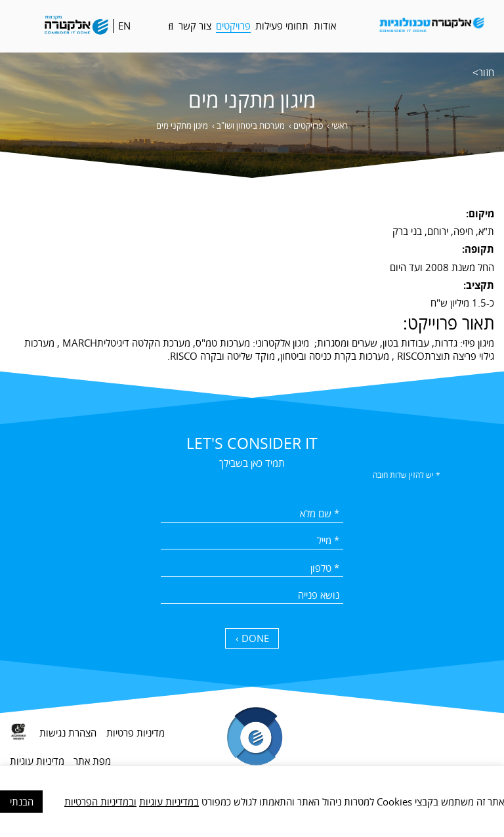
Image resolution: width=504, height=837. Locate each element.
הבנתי (22, 802)
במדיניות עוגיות (169, 802)
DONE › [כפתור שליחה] (252, 638)
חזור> (483, 72)
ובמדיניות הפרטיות (100, 802)
